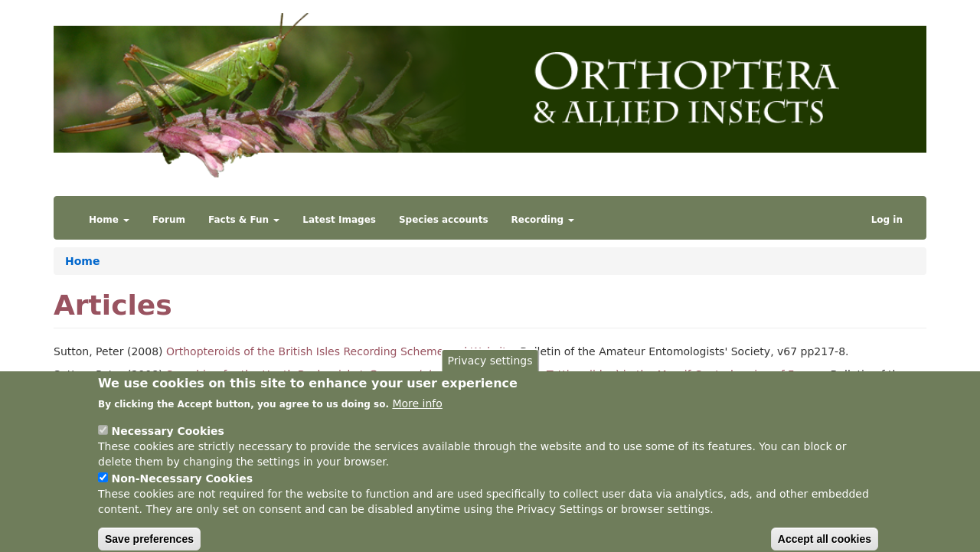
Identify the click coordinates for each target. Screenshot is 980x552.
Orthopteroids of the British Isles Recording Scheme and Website (340, 351)
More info (417, 414)
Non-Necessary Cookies (182, 489)
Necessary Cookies (167, 442)
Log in (887, 220)
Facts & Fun (244, 220)
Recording (543, 220)
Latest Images (339, 220)
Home (109, 220)
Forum (169, 220)
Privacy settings (490, 371)
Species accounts (444, 220)
